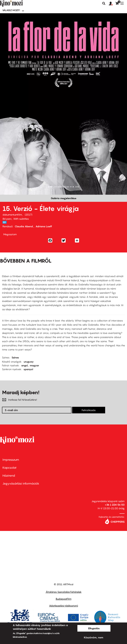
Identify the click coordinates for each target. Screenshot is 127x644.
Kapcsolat (10, 468)
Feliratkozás (89, 410)
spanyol (28, 369)
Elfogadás (94, 628)
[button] (112, 4)
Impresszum (11, 460)
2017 (29, 215)
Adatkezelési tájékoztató (64, 606)
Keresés (104, 3)
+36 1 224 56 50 (115, 505)
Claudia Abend (24, 226)
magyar (34, 365)
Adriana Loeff (44, 226)
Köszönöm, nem (94, 637)
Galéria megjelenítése (64, 198)
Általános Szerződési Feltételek (64, 592)
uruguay (29, 362)
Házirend (9, 476)
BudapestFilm (64, 599)
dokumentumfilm (12, 215)
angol (24, 365)
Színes (15, 357)
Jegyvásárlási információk (21, 483)
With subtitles (21, 219)
